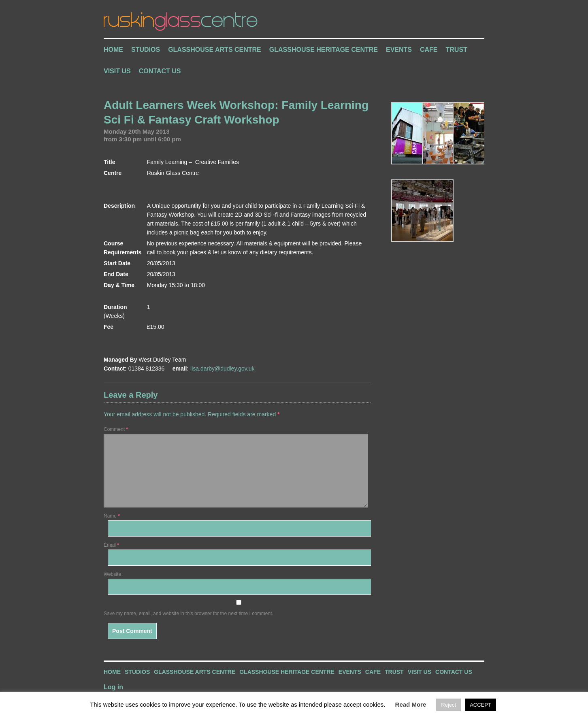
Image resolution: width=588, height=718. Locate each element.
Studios (146, 50)
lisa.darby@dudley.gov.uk (222, 369)
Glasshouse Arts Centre (215, 50)
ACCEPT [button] (480, 705)
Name (112, 516)
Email (111, 545)
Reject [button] (448, 705)
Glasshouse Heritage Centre (324, 50)
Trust (457, 50)
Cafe (429, 50)
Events (399, 50)
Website (112, 574)
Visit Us (117, 71)
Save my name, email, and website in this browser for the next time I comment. (189, 614)
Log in (113, 687)
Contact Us (160, 71)
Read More (411, 704)
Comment (116, 429)
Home (113, 50)
